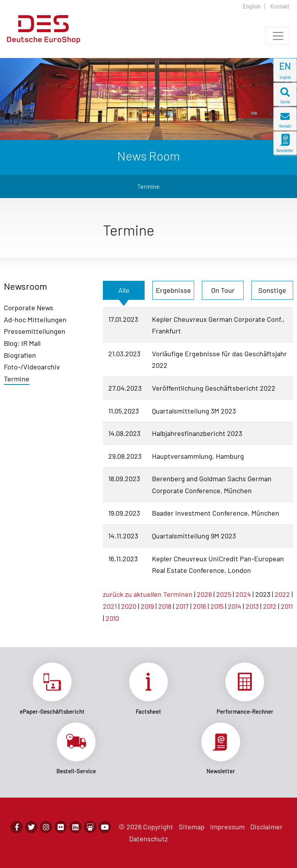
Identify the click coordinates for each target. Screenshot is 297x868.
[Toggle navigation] (278, 36)
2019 (147, 606)
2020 (129, 606)
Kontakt (280, 6)
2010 (112, 618)
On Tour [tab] (223, 290)
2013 (252, 606)
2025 (224, 594)
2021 (110, 606)
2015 (217, 606)
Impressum (227, 827)
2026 (204, 594)
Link (52, 689)
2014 (235, 606)
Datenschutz (148, 839)
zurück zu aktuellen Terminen (148, 594)
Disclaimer (266, 827)
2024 (243, 594)
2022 (282, 594)
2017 (182, 606)
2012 (270, 606)
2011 (287, 606)
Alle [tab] (124, 290)
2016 (200, 606)
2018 (165, 606)
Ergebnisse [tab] (173, 290)
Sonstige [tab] (272, 290)
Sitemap (192, 827)
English (252, 6)
